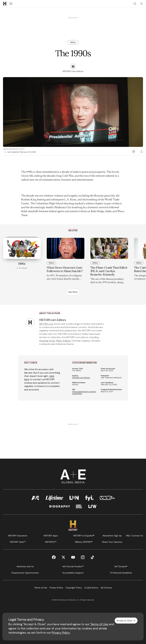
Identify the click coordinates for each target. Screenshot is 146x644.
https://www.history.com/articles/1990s (84, 393)
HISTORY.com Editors (81, 378)
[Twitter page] (63, 557)
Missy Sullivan (63, 341)
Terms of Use (99, 624)
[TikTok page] (92, 557)
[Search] (135, 4)
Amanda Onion (47, 341)
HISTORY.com (46, 324)
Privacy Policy (61, 633)
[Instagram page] (83, 557)
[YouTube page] (73, 557)
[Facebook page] (54, 557)
